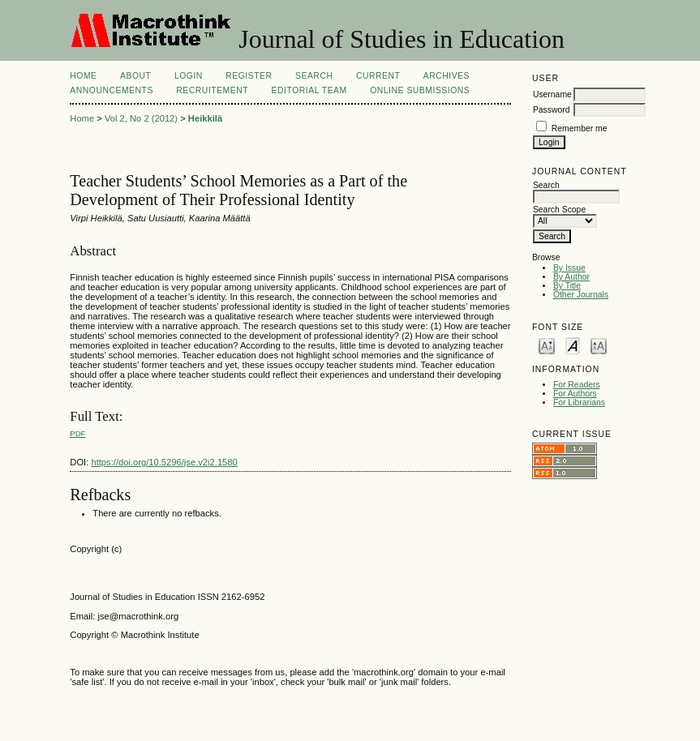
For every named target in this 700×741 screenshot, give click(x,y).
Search (314, 76)
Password (552, 110)
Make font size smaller (547, 345)
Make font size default (573, 345)
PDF (77, 433)
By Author (571, 277)
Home (83, 76)
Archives (447, 76)
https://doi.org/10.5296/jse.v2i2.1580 (164, 462)
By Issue (569, 268)
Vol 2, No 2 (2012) (141, 118)
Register (249, 76)
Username (552, 94)
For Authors (575, 394)
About (135, 76)
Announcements (112, 90)
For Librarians (579, 403)
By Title (567, 286)
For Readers (577, 385)
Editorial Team (309, 90)
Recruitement (212, 90)
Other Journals (581, 295)
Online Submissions (420, 90)
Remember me (580, 128)
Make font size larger (599, 345)
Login (189, 76)
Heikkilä (205, 118)
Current (378, 76)
